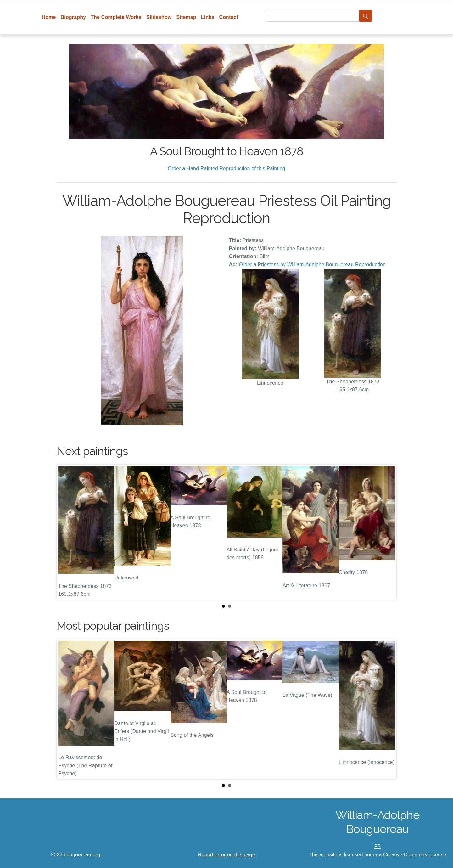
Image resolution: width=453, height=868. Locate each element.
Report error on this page (226, 855)
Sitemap (186, 17)
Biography (73, 17)
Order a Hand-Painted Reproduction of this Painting (226, 169)
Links (208, 17)
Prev (66, 532)
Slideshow (159, 17)
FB (378, 846)
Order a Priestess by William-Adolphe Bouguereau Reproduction (312, 265)
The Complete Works (116, 17)
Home (49, 17)
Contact (229, 17)
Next (387, 532)
